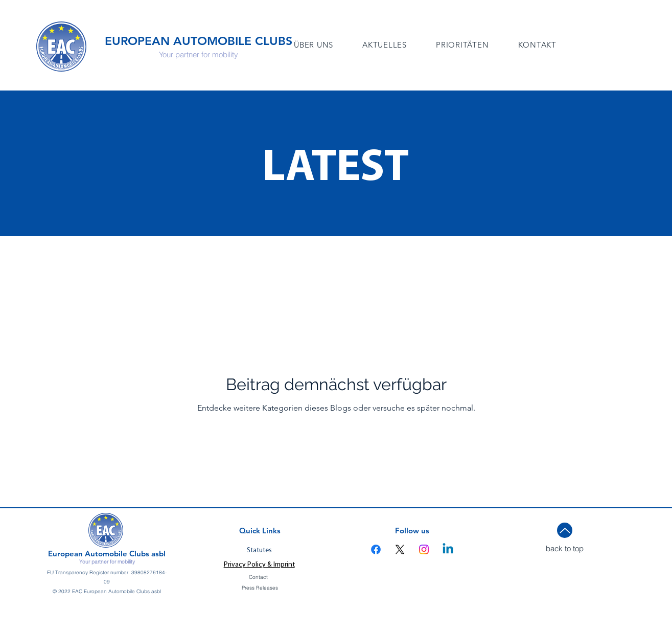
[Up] (565, 530)
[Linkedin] (448, 549)
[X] (400, 549)
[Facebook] (376, 549)
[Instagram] (424, 549)
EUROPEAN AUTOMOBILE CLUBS (199, 41)
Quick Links (260, 531)
